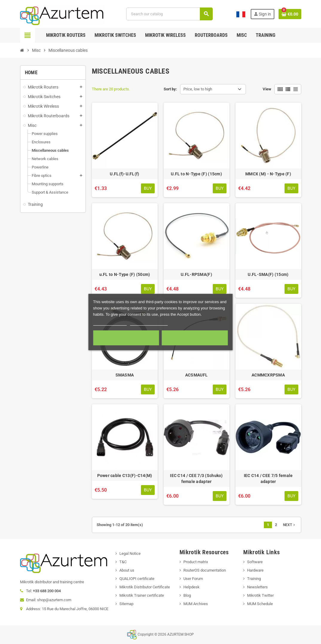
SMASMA (125, 375)
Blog (187, 595)
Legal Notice (130, 553)
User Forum (193, 579)
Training (254, 579)
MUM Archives (196, 604)
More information (110, 323)
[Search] (169, 14)
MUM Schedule (260, 604)
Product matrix (196, 562)
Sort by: (170, 89)
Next (290, 525)
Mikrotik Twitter (260, 595)
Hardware (255, 570)
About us (127, 570)
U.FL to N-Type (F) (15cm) (196, 174)
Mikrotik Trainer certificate (142, 595)
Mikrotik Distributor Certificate (145, 587)
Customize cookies (149, 323)
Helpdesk (191, 587)
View (267, 89)
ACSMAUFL (196, 375)
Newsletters (257, 587)
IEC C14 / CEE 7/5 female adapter (268, 479)
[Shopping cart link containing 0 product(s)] (290, 14)
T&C (123, 562)
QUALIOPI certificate (137, 579)
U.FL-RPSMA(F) (196, 274)
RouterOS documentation (205, 570)
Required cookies (126, 338)
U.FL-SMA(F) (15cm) (268, 274)
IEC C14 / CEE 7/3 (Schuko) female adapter (196, 479)
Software (255, 562)
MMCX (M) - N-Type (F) (268, 174)
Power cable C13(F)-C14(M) (125, 476)
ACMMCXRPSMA (268, 375)
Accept (195, 338)
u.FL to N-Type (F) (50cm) (125, 274)
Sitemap (126, 604)
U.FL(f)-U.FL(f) (124, 174)
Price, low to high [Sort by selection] (198, 89)
